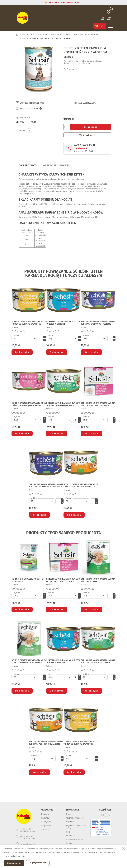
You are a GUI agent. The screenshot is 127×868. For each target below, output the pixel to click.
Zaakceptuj (14, 863)
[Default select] (24, 339)
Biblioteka (70, 836)
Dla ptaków (46, 826)
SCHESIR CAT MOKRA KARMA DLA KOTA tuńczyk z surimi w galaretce (29, 323)
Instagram (109, 815)
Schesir (68, 57)
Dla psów (45, 814)
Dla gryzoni (46, 822)
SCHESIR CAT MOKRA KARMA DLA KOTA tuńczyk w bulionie (63, 323)
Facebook (104, 815)
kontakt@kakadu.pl (28, 844)
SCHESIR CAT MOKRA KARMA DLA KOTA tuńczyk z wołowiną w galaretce (46, 486)
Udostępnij (30, 131)
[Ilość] (66, 127)
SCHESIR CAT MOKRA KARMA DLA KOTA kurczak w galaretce (98, 580)
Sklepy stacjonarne (74, 840)
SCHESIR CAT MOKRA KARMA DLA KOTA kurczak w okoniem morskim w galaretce (29, 662)
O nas (68, 814)
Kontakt (69, 843)
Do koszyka (91, 127)
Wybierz (17, 335)
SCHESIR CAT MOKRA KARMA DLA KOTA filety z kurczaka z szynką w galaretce (98, 404)
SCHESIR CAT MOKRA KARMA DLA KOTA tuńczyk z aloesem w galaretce (81, 486)
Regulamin (70, 822)
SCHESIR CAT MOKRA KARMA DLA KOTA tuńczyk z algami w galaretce (63, 404)
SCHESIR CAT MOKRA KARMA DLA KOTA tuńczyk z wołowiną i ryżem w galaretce (98, 323)
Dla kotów (45, 818)
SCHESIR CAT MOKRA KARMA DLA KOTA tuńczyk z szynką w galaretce (29, 404)
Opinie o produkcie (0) (57, 165)
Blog (68, 832)
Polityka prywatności (75, 818)
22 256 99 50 (81, 149)
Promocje (45, 829)
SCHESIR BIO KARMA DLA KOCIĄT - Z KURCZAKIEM (27, 580)
